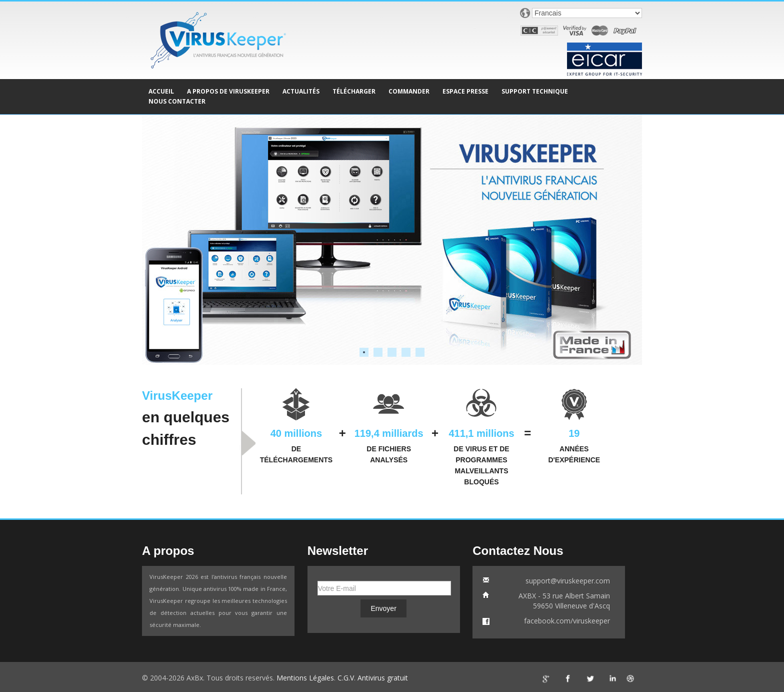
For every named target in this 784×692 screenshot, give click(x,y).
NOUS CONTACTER (177, 101)
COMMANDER (409, 91)
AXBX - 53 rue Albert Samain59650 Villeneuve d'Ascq (564, 601)
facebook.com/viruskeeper (567, 621)
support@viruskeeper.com (568, 581)
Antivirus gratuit (383, 678)
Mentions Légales (305, 678)
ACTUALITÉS (301, 91)
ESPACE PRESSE (465, 91)
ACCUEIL (161, 91)
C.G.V (346, 678)
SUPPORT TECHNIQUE (535, 91)
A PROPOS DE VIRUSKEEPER (228, 91)
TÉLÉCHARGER (354, 91)
